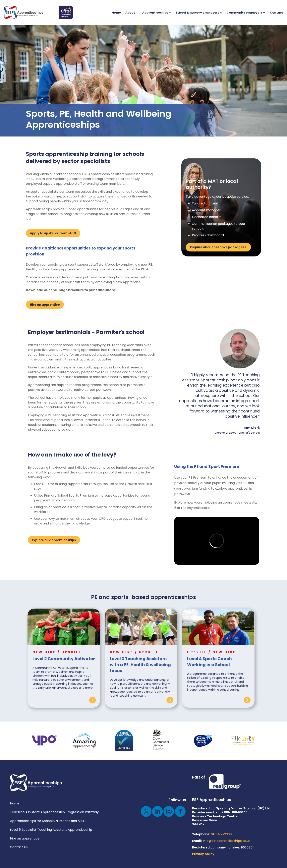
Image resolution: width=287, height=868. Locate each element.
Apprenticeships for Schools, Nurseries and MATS (48, 821)
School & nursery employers (198, 13)
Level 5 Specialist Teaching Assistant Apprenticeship (51, 830)
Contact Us (19, 847)
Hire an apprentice (45, 305)
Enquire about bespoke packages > (218, 247)
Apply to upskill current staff (53, 233)
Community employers (245, 13)
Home (116, 13)
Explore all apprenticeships (54, 540)
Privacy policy (203, 854)
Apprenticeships (155, 13)
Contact (276, 13)
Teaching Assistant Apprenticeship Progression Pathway (54, 812)
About (130, 13)
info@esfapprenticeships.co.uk (226, 841)
